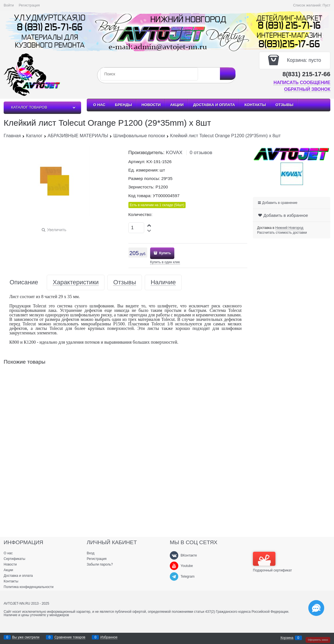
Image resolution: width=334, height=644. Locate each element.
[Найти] (228, 74)
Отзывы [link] (125, 282)
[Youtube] (174, 566)
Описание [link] (24, 282)
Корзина (287, 638)
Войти (9, 5)
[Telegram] (174, 577)
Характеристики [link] (76, 282)
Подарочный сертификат (272, 562)
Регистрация (29, 5)
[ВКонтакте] (174, 555)
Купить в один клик (165, 262)
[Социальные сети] (316, 608)
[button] (150, 225)
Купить (165, 253)
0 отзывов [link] (201, 152)
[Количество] (136, 228)
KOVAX (174, 152)
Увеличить (57, 230)
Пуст (326, 5)
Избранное (109, 637)
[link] (289, 228)
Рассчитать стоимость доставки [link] (282, 233)
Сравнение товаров (70, 637)
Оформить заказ (318, 640)
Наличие (163, 282)
